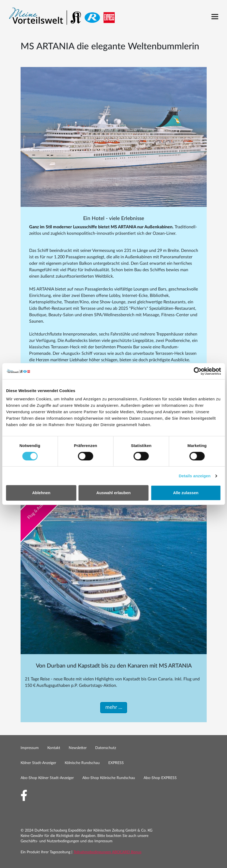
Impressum (30, 748)
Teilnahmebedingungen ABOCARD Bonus (107, 852)
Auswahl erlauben (113, 493)
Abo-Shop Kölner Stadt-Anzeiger (47, 778)
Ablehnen (41, 493)
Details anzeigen (195, 476)
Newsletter (78, 748)
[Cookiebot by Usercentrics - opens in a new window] (197, 371)
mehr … (113, 707)
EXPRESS (116, 763)
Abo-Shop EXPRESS (160, 778)
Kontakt (54, 748)
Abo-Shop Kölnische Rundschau (109, 778)
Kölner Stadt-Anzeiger (38, 763)
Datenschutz (106, 748)
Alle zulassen (186, 493)
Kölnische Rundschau (82, 763)
